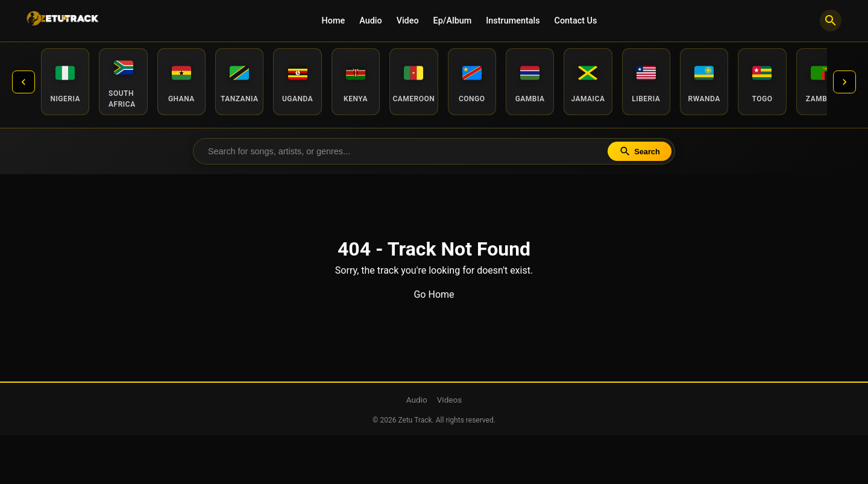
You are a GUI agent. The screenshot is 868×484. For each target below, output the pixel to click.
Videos (450, 400)
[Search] (831, 20)
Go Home (434, 295)
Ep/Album (453, 21)
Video (408, 21)
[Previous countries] (24, 82)
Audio (370, 21)
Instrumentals (513, 21)
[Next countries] (844, 82)
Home (334, 21)
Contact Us (576, 21)
